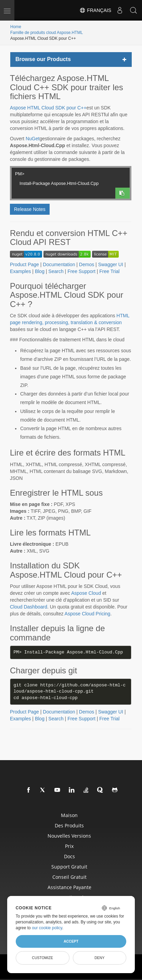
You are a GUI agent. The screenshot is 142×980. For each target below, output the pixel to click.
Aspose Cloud (86, 593)
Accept (71, 941)
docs (69, 856)
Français (95, 10)
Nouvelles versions (69, 836)
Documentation (59, 264)
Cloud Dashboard (29, 607)
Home (16, 27)
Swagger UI (111, 264)
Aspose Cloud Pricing (88, 614)
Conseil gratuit (69, 877)
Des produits (69, 825)
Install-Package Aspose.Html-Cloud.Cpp (65, 182)
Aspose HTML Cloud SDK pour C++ (48, 108)
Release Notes (30, 209)
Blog (40, 271)
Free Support (81, 271)
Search (56, 271)
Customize (42, 958)
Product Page (24, 264)
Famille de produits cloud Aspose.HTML (47, 33)
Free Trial (109, 271)
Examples (20, 271)
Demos (87, 264)
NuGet (33, 139)
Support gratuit (69, 867)
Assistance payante (69, 887)
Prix (69, 846)
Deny (99, 958)
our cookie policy (47, 928)
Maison (69, 815)
